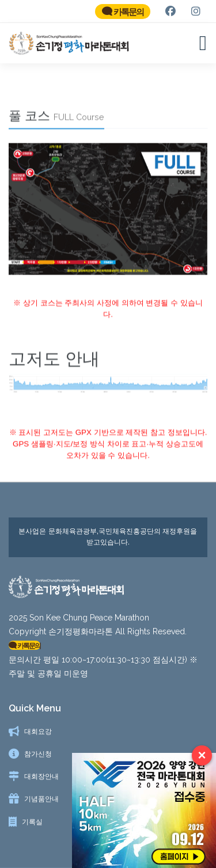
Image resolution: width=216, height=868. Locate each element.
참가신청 (38, 754)
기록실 (32, 822)
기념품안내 (41, 799)
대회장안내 (41, 776)
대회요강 (38, 732)
